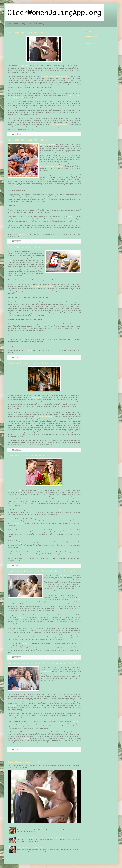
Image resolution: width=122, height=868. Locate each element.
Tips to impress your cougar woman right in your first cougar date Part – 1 (41, 663)
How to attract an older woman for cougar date (29, 455)
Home (40, 755)
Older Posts (76, 755)
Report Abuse (92, 36)
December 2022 (91, 44)
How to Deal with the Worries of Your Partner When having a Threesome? (41, 571)
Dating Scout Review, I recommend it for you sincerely (32, 363)
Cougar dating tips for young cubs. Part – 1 (27, 33)
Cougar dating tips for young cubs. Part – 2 (27, 140)
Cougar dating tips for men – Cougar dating (27, 247)
